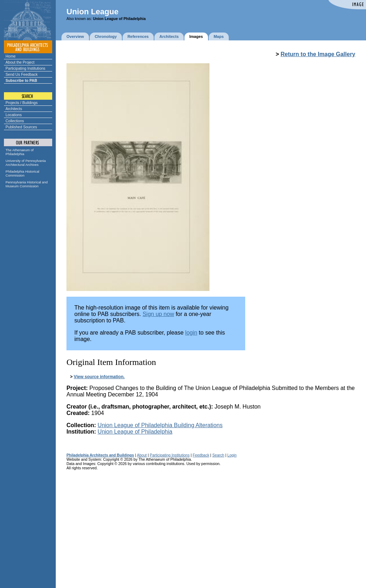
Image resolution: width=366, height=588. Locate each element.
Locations (14, 115)
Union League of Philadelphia (135, 432)
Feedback (201, 455)
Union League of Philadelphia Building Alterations (160, 425)
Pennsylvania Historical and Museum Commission (27, 184)
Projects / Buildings (22, 103)
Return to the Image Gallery (318, 54)
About (142, 455)
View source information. (99, 377)
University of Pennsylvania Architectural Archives (26, 163)
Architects (14, 109)
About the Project (20, 62)
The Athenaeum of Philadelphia (20, 152)
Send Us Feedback (22, 74)
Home (11, 56)
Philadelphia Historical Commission (23, 173)
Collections (15, 121)
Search (218, 455)
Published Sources (21, 127)
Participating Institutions (26, 68)
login (191, 333)
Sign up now (158, 314)
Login (232, 455)
